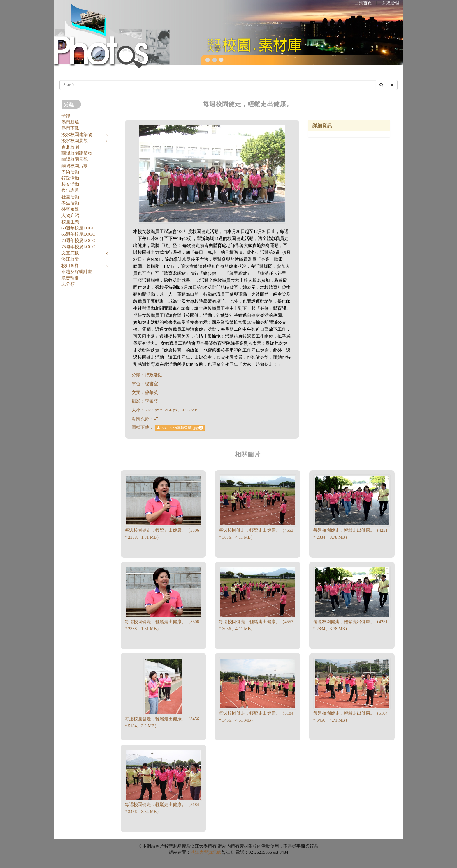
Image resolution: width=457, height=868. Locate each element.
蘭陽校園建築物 (77, 153)
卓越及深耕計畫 (77, 272)
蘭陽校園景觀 (75, 159)
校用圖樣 (70, 266)
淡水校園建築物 (77, 135)
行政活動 (70, 178)
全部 (66, 116)
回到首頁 (363, 3)
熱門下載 (70, 128)
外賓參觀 (70, 209)
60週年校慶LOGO (79, 228)
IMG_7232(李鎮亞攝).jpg (180, 428)
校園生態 (70, 222)
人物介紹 (70, 215)
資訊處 (215, 852)
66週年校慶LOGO (79, 234)
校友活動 (70, 184)
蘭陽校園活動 (75, 166)
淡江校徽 (70, 259)
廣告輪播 (70, 278)
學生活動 (70, 203)
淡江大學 (199, 852)
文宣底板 (70, 253)
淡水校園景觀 (75, 141)
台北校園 (70, 147)
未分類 (68, 284)
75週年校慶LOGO (79, 247)
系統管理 (391, 3)
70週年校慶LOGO (79, 241)
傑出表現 (70, 190)
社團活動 (70, 197)
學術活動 (70, 172)
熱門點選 (70, 122)
